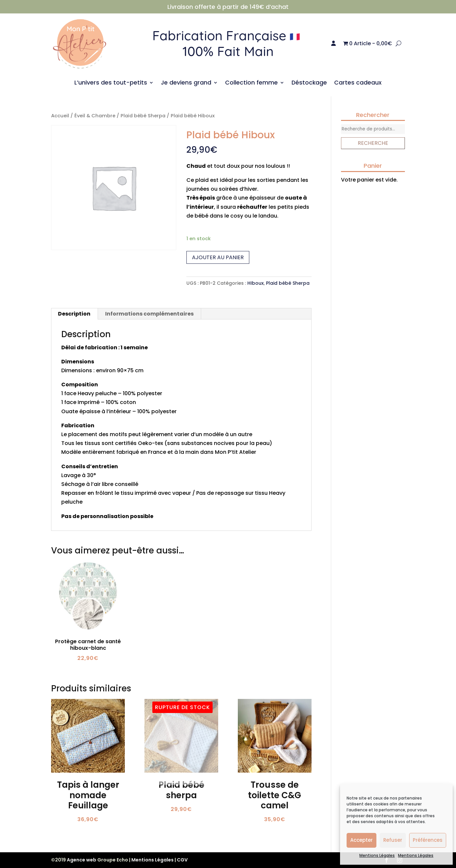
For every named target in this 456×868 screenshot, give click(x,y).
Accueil (60, 116)
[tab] (74, 314)
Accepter (361, 840)
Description (74, 314)
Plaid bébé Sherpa (143, 116)
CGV (182, 860)
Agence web (82, 860)
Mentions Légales (377, 855)
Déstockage (309, 83)
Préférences (428, 840)
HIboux (256, 283)
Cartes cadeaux (358, 83)
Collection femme (251, 83)
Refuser (393, 840)
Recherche (373, 143)
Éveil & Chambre (95, 116)
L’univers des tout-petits (111, 83)
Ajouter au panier (218, 257)
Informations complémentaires (149, 314)
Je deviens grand (186, 83)
